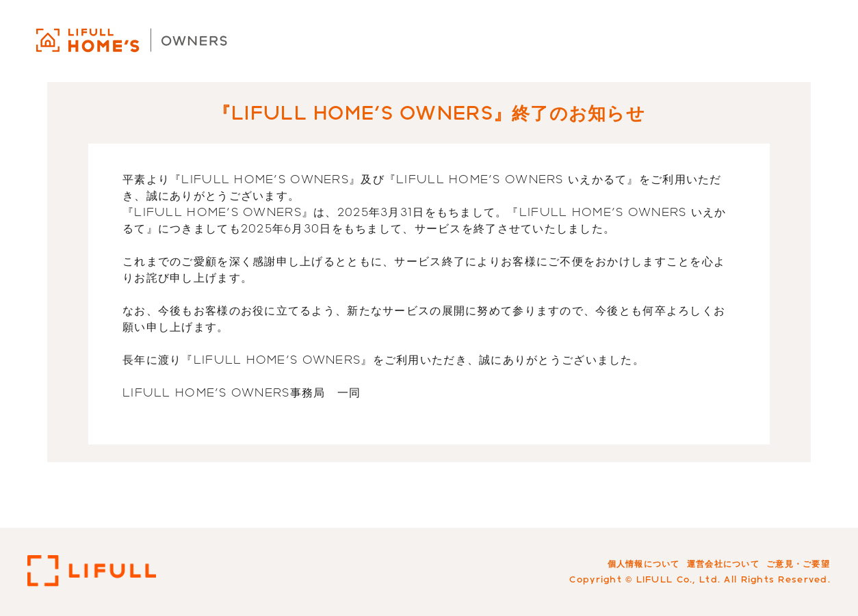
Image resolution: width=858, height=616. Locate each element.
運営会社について (723, 563)
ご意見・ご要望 (798, 563)
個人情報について (644, 563)
